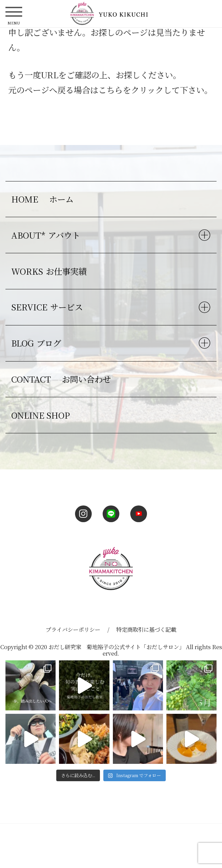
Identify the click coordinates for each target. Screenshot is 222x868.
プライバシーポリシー (73, 629)
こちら (110, 90)
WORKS (50, 271)
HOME (44, 199)
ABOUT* (47, 235)
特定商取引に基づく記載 (146, 629)
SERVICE (48, 307)
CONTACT (62, 379)
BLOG (38, 343)
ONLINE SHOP (41, 415)
